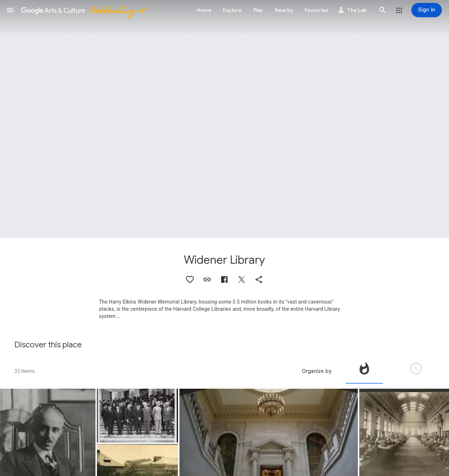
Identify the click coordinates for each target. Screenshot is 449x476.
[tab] (364, 371)
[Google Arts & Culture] (84, 10)
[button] (10, 10)
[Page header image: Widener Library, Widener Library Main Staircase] (225, 119)
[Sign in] (427, 10)
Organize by (317, 371)
